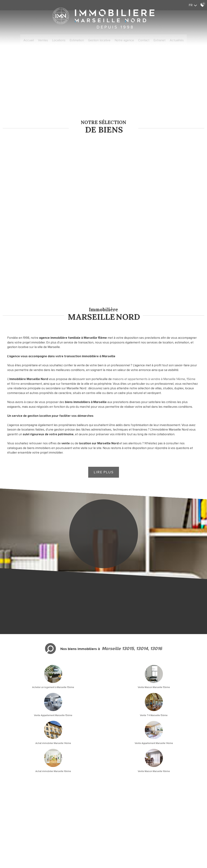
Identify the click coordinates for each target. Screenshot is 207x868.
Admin (69, 829)
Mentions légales (31, 829)
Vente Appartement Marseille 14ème (78, 630)
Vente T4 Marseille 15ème (181, 602)
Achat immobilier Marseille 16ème (129, 630)
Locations (63, 40)
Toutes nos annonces (85, 829)
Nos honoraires (50, 829)
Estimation (80, 40)
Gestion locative (100, 40)
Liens (62, 829)
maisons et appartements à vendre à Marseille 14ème (149, 294)
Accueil (37, 40)
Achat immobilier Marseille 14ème (26, 630)
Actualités (169, 40)
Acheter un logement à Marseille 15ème (26, 602)
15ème (191, 294)
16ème (15, 299)
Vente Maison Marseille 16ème (181, 630)
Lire (104, 387)
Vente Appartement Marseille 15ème (129, 602)
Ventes (49, 40)
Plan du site (15, 829)
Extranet (154, 40)
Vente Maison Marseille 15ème (78, 602)
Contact (140, 40)
